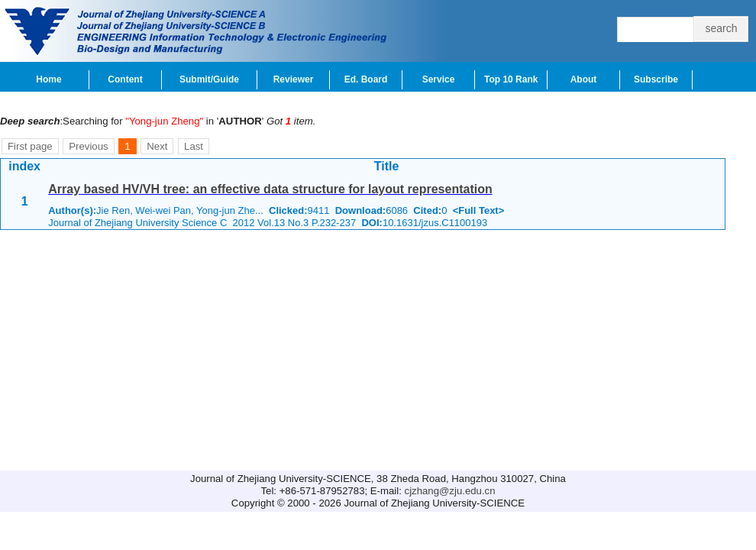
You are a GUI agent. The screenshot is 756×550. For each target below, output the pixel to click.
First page (30, 146)
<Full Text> (479, 210)
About (584, 79)
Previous (88, 146)
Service (439, 79)
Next (157, 146)
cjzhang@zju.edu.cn (450, 491)
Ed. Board (366, 79)
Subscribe (656, 79)
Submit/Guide (209, 79)
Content (125, 79)
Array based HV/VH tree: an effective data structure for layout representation (270, 189)
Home (48, 79)
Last (194, 146)
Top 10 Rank (511, 79)
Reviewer (294, 79)
